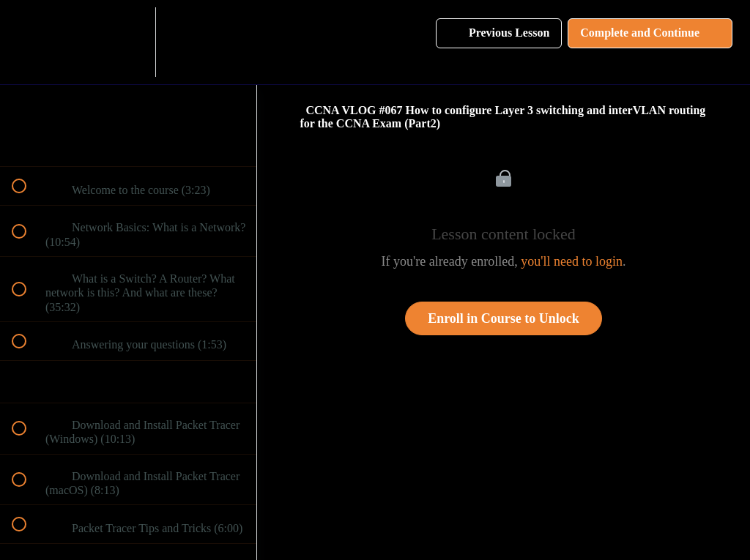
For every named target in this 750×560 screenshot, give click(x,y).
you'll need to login (572, 261)
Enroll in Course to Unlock (504, 318)
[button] (27, 42)
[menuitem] (128, 42)
